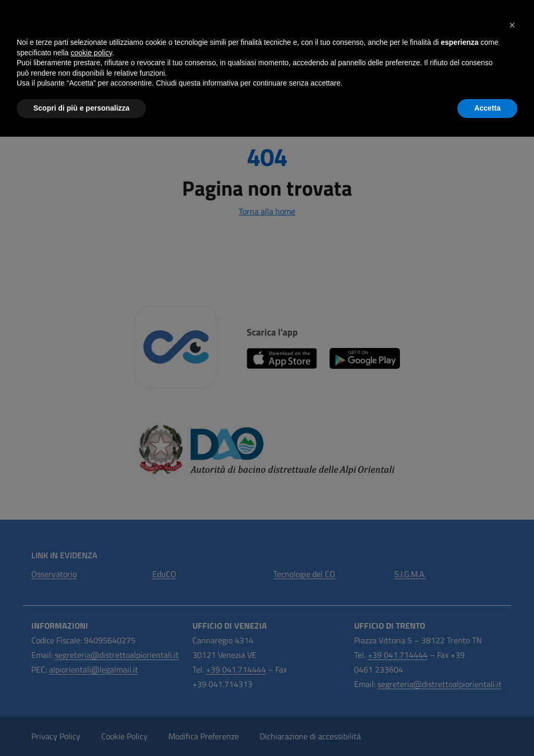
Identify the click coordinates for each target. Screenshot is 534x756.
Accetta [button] (487, 108)
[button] (512, 25)
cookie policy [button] (92, 53)
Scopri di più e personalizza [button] (81, 108)
